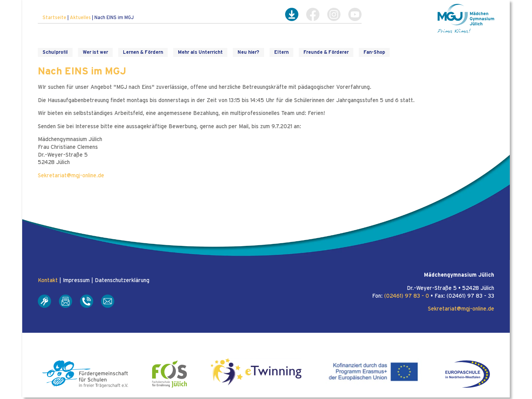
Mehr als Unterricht (200, 52)
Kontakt (48, 281)
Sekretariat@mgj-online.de (71, 176)
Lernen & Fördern (143, 52)
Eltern (281, 52)
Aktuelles (80, 18)
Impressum (76, 281)
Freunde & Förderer (326, 52)
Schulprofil (55, 52)
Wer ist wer (95, 52)
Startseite (54, 18)
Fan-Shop (374, 52)
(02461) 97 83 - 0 (407, 296)
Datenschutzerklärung (122, 281)
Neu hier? (248, 52)
